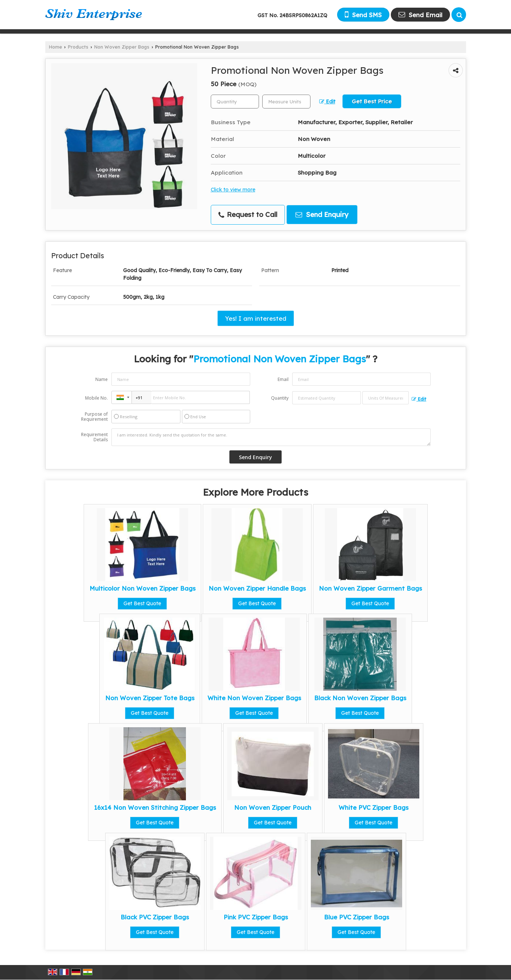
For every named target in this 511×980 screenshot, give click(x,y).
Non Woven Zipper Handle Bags (257, 588)
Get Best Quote (142, 603)
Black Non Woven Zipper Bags (360, 698)
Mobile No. (96, 398)
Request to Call (248, 215)
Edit (327, 101)
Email (283, 379)
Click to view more (233, 189)
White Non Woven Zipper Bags (254, 698)
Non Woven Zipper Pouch (273, 807)
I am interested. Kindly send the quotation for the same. (271, 437)
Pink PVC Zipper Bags (256, 917)
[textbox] (286, 102)
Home (56, 47)
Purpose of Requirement (94, 417)
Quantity (280, 398)
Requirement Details (94, 437)
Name (102, 379)
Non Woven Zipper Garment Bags (370, 588)
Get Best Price (372, 101)
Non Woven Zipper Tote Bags (150, 698)
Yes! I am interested (256, 318)
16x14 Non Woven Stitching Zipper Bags (155, 807)
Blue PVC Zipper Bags (356, 917)
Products (78, 47)
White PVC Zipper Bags (373, 807)
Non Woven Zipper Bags (122, 47)
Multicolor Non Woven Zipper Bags (142, 588)
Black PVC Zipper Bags (155, 917)
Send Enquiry (322, 215)
